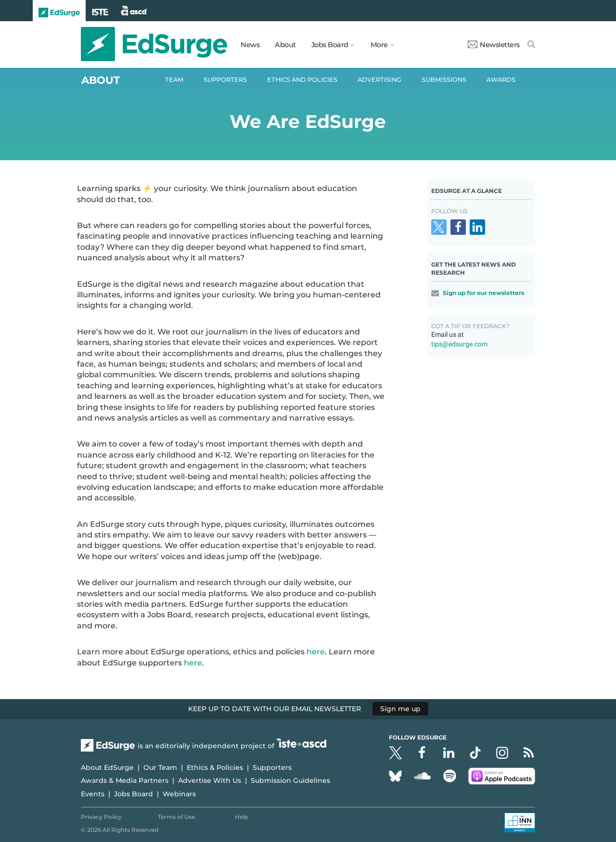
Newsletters (494, 45)
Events (93, 794)
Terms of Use (176, 817)
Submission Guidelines (290, 780)
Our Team (160, 767)
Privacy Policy (101, 817)
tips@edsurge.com (459, 344)
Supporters (225, 80)
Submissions (444, 80)
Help (242, 817)
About (285, 45)
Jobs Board (134, 794)
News (250, 45)
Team (174, 80)
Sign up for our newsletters (483, 293)
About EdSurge (107, 767)
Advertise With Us (210, 780)
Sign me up (400, 709)
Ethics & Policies (215, 767)
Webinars (179, 794)
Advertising (379, 80)
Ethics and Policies (302, 80)
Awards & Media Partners (125, 780)
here (316, 652)
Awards (501, 80)
